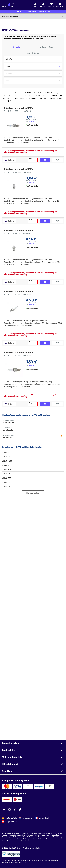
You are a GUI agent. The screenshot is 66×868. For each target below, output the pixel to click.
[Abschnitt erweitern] (33, 16)
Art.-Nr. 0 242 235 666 (18, 111)
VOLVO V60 (7, 474)
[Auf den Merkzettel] (57, 160)
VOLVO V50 (7, 465)
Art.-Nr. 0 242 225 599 (18, 172)
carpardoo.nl (28, 818)
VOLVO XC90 (7, 469)
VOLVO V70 (6, 452)
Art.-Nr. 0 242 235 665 (18, 294)
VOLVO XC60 (7, 461)
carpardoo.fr (44, 818)
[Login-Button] (43, 5)
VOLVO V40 (7, 457)
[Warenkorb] (60, 5)
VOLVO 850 (6, 482)
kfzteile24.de (11, 818)
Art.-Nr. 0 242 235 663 (18, 355)
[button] (33, 743)
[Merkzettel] (51, 5)
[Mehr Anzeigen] (33, 493)
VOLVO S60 (7, 478)
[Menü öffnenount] (4, 4)
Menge (30, 159)
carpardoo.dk (11, 821)
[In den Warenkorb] (45, 160)
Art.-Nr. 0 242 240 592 (18, 233)
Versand (31, 121)
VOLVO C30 (7, 487)
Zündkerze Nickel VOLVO (18, 108)
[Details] (10, 160)
